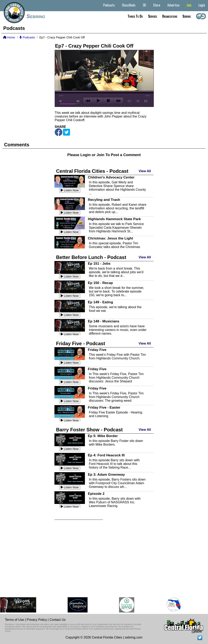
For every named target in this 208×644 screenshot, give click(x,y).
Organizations (170, 16)
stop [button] (108, 101)
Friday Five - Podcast (81, 343)
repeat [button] (129, 101)
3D (144, 5)
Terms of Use (14, 620)
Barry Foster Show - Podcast (89, 430)
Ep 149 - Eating (100, 302)
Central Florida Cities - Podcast (92, 171)
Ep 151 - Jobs (99, 263)
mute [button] (61, 101)
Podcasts (109, 5)
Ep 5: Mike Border (103, 436)
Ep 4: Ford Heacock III (106, 455)
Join (189, 5)
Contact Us (58, 620)
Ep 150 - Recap (100, 283)
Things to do (135, 16)
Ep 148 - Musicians (103, 321)
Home (9, 37)
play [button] (98, 101)
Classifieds (129, 5)
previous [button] (88, 101)
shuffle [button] (138, 101)
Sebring (36, 16)
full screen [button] (146, 101)
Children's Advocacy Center (111, 177)
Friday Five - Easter (104, 407)
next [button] (119, 101)
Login (202, 5)
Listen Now (70, 190)
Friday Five (97, 350)
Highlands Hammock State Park (114, 219)
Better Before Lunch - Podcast (91, 257)
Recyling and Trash (104, 200)
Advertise (173, 5)
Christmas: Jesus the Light (110, 238)
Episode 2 (96, 494)
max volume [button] (78, 101)
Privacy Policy (37, 620)
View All (145, 171)
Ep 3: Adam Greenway (106, 474)
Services (152, 16)
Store (157, 5)
